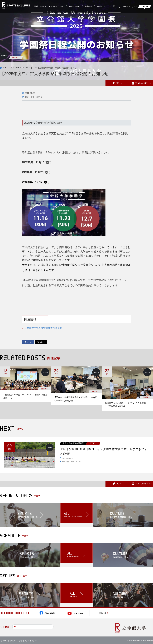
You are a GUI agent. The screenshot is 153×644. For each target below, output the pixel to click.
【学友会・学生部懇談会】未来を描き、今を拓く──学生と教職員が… (76, 399)
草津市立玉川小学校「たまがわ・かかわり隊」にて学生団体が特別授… (127, 405)
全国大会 (66, 462)
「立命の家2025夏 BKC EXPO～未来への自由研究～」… (25, 396)
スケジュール (74, 6)
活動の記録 (39, 6)
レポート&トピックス (56, 6)
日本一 (79, 462)
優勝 (73, 462)
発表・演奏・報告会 (34, 97)
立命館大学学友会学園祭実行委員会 (43, 328)
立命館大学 (101, 6)
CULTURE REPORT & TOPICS (17, 68)
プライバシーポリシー (28, 640)
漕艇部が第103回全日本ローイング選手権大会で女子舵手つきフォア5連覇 (103, 452)
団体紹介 (88, 6)
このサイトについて (9, 640)
